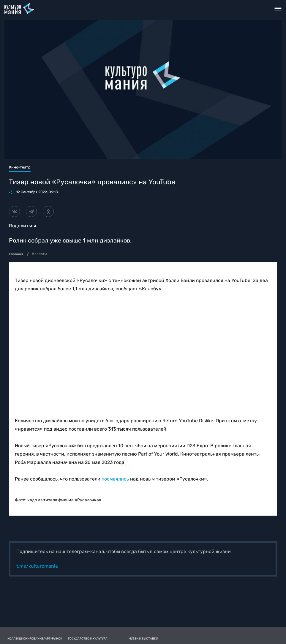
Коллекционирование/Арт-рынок (35, 639)
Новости (39, 254)
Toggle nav (278, 9)
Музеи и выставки (143, 639)
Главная (16, 254)
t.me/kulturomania (37, 566)
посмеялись (115, 479)
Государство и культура (88, 639)
